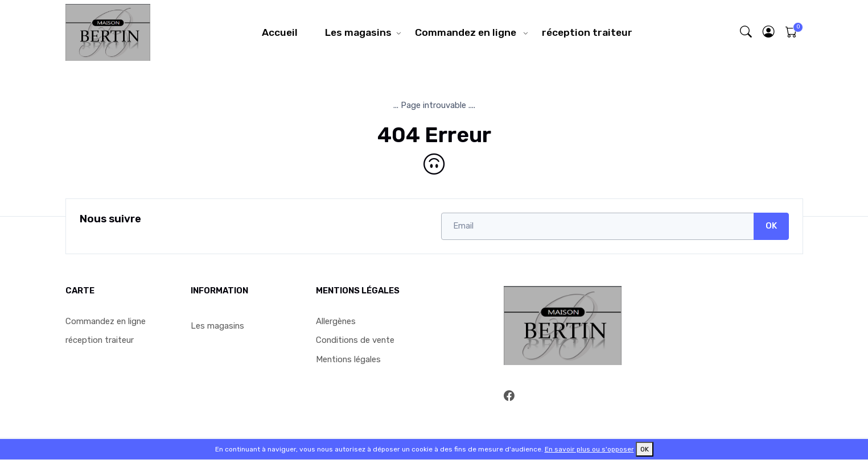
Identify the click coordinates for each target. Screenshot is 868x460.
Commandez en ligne (467, 32)
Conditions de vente (355, 340)
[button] (768, 32)
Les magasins (358, 32)
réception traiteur (587, 32)
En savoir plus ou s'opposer (589, 449)
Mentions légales (348, 359)
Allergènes (336, 321)
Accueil (280, 32)
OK (771, 226)
